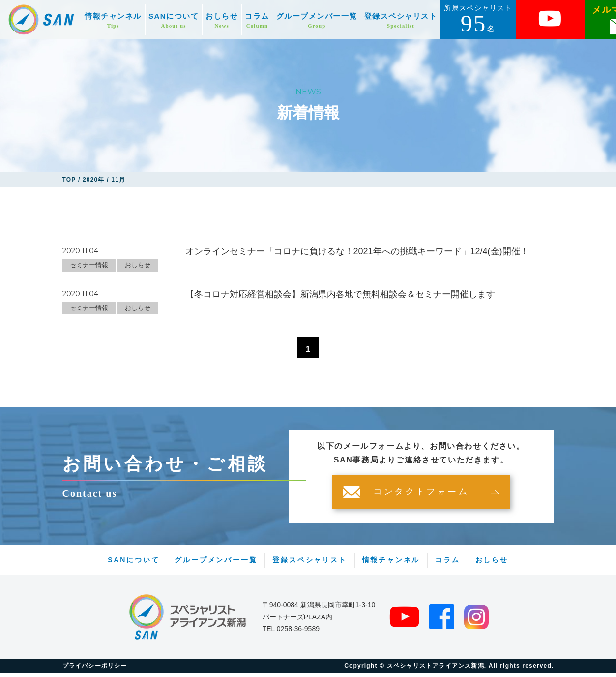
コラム (257, 20)
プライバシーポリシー (95, 670)
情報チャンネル (113, 20)
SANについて (174, 20)
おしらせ (222, 20)
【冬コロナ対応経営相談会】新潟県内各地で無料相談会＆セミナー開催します (340, 294)
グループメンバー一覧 (317, 20)
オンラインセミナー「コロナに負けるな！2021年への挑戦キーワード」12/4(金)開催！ (357, 251)
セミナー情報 (89, 265)
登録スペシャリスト (401, 20)
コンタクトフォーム (421, 496)
